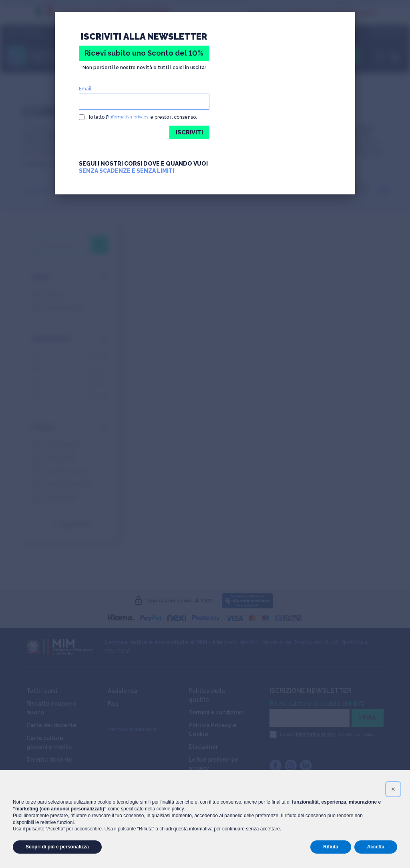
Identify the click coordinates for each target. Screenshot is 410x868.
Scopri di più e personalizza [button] (57, 847)
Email (85, 89)
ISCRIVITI (188, 133)
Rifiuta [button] (331, 847)
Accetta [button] (376, 847)
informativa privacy (130, 117)
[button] (393, 789)
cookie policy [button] (170, 809)
